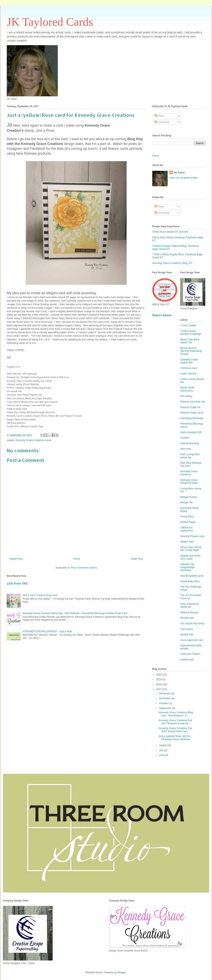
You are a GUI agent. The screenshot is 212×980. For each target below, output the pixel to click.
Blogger (122, 972)
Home (77, 559)
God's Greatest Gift (191, 432)
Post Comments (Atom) (84, 568)
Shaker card (187, 542)
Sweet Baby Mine (190, 581)
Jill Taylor (179, 172)
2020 (159, 675)
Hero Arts (185, 449)
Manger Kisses (188, 497)
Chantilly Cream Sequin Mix (189, 361)
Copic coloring (188, 373)
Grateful (185, 438)
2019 (159, 679)
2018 (159, 684)
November (165, 698)
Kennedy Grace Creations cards (33, 440)
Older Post (137, 559)
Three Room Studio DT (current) (170, 232)
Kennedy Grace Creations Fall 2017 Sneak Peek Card (175, 730)
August (163, 745)
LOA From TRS (17, 583)
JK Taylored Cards (50, 22)
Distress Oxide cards (192, 413)
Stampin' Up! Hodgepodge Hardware (187, 567)
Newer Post (16, 559)
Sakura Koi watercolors (187, 529)
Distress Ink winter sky (193, 402)
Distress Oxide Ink (190, 407)
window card (187, 659)
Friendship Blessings (192, 418)
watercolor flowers (190, 654)
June (162, 755)
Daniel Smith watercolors (187, 389)
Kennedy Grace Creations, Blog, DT (172, 263)
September (166, 708)
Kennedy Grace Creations (189, 473)
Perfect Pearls (188, 522)
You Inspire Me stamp (192, 623)
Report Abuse (162, 315)
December (165, 693)
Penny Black (187, 516)
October (164, 703)
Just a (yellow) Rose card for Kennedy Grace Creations (174, 738)
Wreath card (187, 618)
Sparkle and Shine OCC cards (190, 557)
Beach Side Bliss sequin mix (190, 341)
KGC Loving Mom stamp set (190, 456)
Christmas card (189, 368)
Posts (159, 116)
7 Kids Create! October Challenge (191, 332)
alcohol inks (187, 634)
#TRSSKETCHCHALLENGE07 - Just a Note (47, 631)
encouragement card (192, 640)
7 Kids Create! (188, 325)
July (162, 750)
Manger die (186, 502)
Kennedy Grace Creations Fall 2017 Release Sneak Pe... (175, 722)
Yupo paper (187, 629)
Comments (162, 122)
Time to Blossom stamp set (189, 605)
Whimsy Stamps (189, 612)
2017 (159, 689)
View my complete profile (183, 178)
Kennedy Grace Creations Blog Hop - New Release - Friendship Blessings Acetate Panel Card (75, 613)
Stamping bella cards (192, 576)
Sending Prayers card (192, 536)
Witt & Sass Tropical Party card (40, 595)
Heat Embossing (189, 443)
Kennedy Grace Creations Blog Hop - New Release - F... (176, 714)
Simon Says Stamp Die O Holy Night (191, 549)
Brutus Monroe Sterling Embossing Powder (191, 351)
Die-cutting (186, 396)
